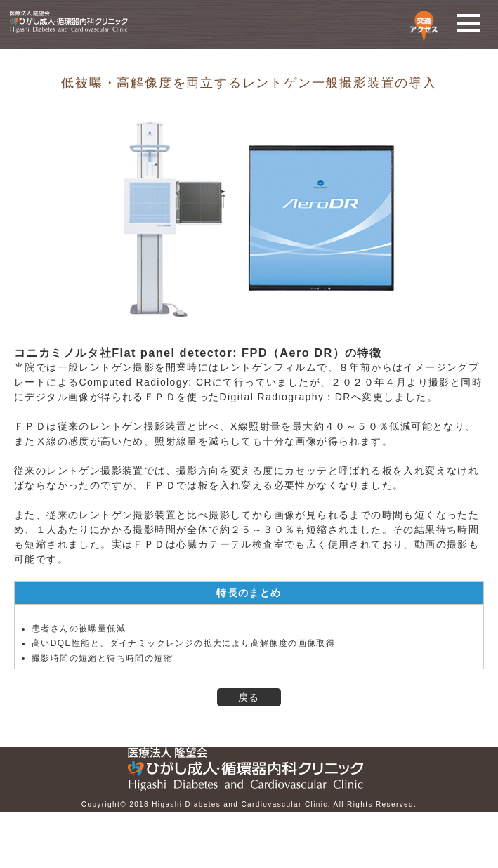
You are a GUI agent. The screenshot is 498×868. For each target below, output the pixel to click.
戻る (249, 697)
